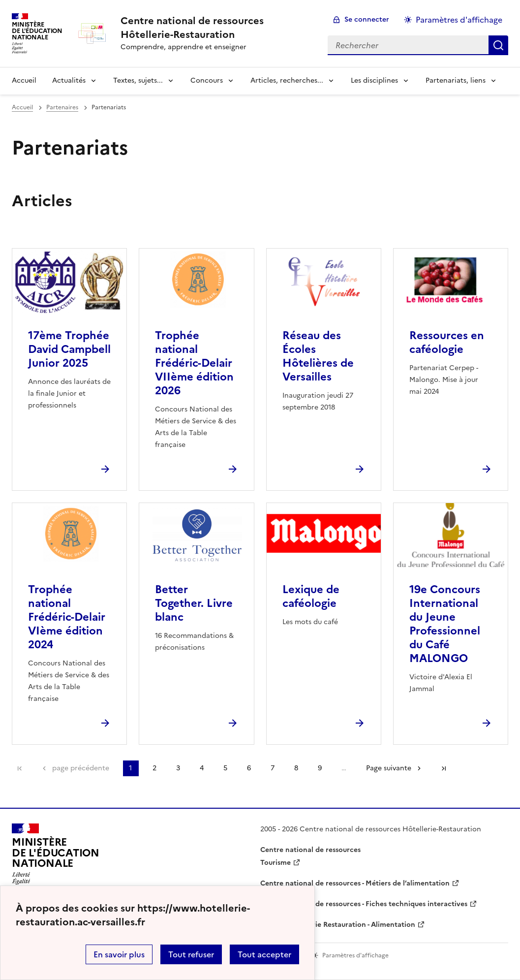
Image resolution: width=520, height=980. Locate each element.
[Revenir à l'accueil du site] (56, 857)
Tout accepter (264, 954)
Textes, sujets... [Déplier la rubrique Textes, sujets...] (138, 80)
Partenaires (62, 107)
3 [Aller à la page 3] (178, 768)
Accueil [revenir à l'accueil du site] (24, 80)
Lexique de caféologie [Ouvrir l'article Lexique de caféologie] (311, 596)
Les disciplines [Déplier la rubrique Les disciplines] (374, 80)
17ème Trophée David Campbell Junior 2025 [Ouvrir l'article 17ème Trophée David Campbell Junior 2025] (69, 349)
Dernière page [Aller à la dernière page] (444, 768)
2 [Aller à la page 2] (154, 768)
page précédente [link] (81, 768)
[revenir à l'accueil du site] (216, 28)
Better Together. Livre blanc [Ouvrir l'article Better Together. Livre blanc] (194, 603)
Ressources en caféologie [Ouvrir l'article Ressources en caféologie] (447, 342)
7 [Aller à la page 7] (273, 768)
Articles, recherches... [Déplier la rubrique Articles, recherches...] (287, 80)
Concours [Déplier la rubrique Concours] (207, 80)
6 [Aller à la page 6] (249, 768)
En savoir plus (119, 954)
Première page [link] (20, 768)
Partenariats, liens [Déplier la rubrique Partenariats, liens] (456, 80)
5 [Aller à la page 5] (225, 768)
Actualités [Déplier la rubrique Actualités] (69, 80)
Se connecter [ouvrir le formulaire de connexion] (367, 19)
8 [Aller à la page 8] (296, 768)
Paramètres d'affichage (459, 20)
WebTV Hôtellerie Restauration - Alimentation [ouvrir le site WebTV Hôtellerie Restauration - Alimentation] (338, 925)
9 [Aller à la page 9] (320, 768)
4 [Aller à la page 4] (202, 768)
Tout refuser (191, 954)
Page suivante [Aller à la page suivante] (389, 768)
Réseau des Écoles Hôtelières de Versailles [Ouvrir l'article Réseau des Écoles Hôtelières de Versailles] (318, 356)
